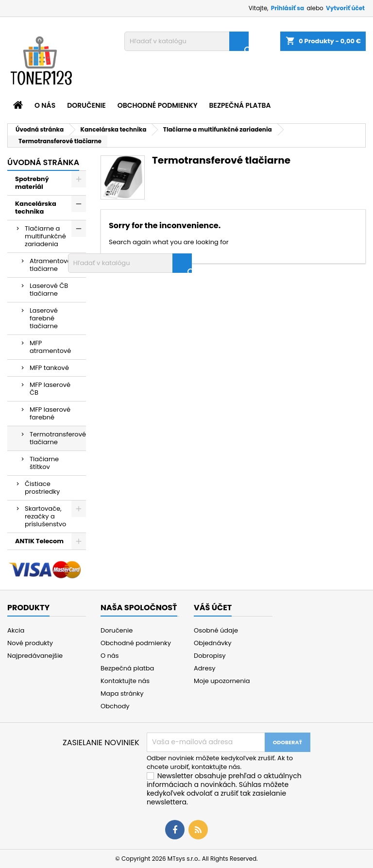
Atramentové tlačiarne (50, 265)
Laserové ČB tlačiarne (49, 290)
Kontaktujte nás (125, 681)
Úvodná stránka (43, 162)
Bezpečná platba (240, 105)
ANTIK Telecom (39, 541)
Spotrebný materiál (32, 183)
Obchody (115, 706)
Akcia (16, 630)
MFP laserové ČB (50, 389)
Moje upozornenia (222, 681)
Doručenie (86, 105)
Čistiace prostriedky (42, 488)
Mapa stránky (122, 693)
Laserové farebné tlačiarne (44, 318)
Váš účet (213, 608)
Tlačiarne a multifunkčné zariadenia (45, 236)
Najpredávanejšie (35, 656)
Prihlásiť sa (288, 8)
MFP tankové (49, 368)
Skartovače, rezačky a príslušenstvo (45, 516)
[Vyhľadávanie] (186, 41)
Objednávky (213, 643)
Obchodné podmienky (158, 105)
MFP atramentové (50, 347)
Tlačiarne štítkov (44, 463)
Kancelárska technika (36, 208)
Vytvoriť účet (345, 8)
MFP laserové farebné (50, 413)
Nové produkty (30, 643)
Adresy (205, 668)
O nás (45, 105)
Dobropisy (210, 656)
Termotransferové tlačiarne (58, 438)
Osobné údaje (216, 630)
